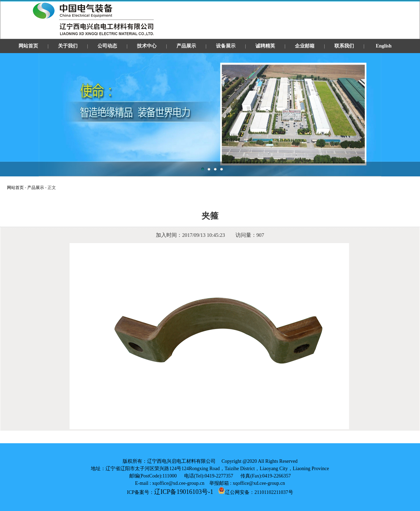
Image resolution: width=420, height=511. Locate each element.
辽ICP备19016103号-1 (184, 492)
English (383, 46)
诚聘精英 (265, 46)
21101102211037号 (274, 492)
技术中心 (147, 46)
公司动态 (107, 46)
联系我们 (344, 46)
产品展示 (186, 46)
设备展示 (226, 46)
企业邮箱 (305, 46)
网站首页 (28, 46)
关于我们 (68, 46)
